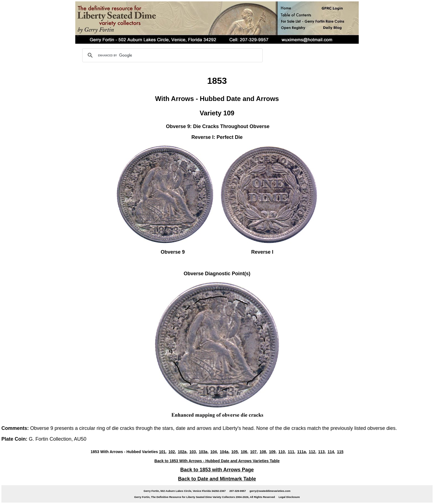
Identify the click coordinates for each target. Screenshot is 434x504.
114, (331, 452)
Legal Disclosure (289, 497)
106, (245, 452)
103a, (204, 452)
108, (263, 452)
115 (340, 452)
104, (214, 452)
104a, (225, 452)
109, (273, 452)
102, (172, 452)
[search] (172, 55)
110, (282, 452)
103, (193, 452)
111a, (302, 452)
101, (163, 452)
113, (322, 452)
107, (254, 452)
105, (235, 452)
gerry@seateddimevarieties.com (270, 491)
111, (292, 452)
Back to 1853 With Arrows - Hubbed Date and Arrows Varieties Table (217, 461)
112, (312, 452)
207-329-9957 (238, 491)
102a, (183, 452)
